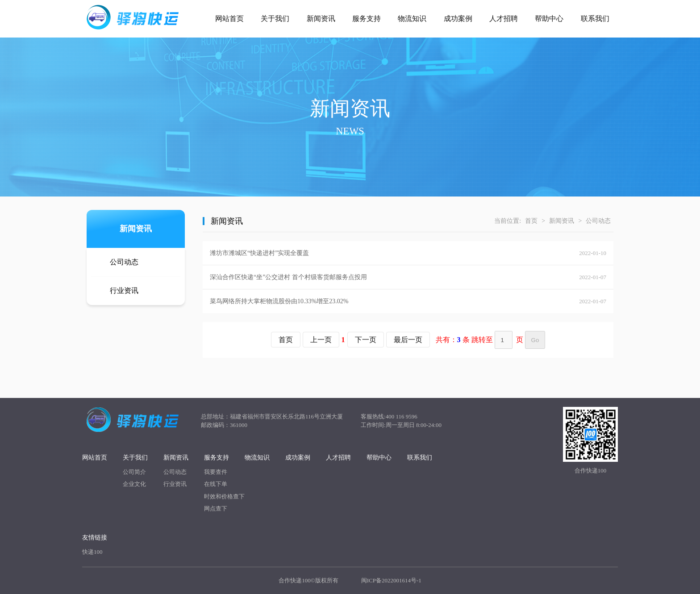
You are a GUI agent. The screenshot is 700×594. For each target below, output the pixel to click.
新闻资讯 (321, 19)
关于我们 (275, 19)
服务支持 (367, 19)
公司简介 (134, 472)
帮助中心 (549, 19)
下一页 (366, 340)
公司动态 (124, 262)
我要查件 (216, 472)
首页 (531, 221)
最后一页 (408, 340)
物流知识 (412, 19)
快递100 (92, 552)
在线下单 (216, 484)
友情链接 (95, 538)
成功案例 (458, 19)
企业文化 (134, 484)
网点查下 (216, 508)
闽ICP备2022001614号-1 (391, 580)
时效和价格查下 (224, 496)
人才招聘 (504, 19)
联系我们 (595, 19)
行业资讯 (124, 291)
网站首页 (229, 19)
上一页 (321, 340)
